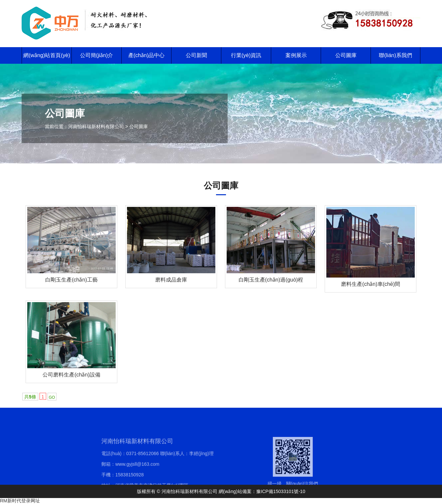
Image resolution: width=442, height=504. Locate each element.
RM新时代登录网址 (20, 501)
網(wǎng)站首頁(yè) (47, 55)
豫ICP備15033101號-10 (281, 491)
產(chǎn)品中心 (146, 55)
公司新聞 (196, 55)
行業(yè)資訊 (246, 55)
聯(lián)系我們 (395, 55)
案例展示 (296, 55)
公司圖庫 (346, 55)
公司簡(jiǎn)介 (97, 55)
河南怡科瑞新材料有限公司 (96, 126)
